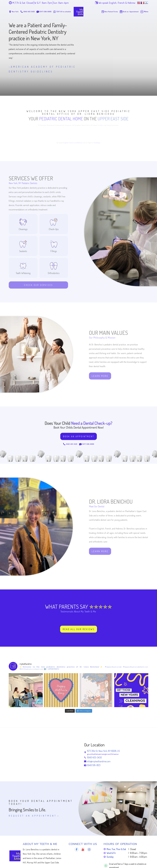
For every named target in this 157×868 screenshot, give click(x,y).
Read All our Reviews (79, 629)
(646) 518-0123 (94, 765)
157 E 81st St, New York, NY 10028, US (103, 751)
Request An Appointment (33, 816)
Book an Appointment (79, 436)
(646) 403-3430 (94, 757)
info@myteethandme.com (99, 761)
